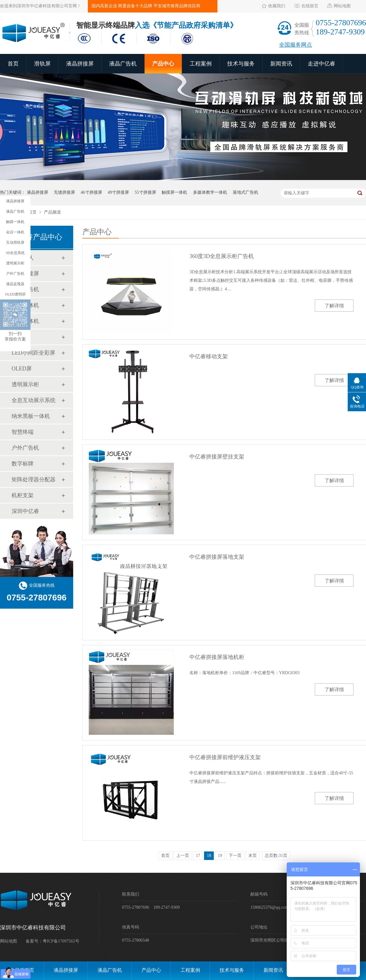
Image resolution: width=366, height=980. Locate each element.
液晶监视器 (15, 284)
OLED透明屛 (15, 294)
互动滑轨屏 (15, 242)
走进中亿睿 (321, 64)
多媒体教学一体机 (210, 192)
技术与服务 (241, 64)
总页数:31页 (276, 856)
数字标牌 (23, 464)
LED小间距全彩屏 (33, 353)
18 (209, 856)
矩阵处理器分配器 (34, 479)
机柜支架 (23, 495)
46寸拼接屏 (91, 192)
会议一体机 (25, 321)
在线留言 (310, 6)
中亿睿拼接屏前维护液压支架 (225, 757)
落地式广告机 (246, 192)
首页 (13, 64)
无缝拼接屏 (64, 192)
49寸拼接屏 (118, 192)
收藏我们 (277, 6)
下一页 (235, 856)
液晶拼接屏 (80, 64)
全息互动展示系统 (34, 400)
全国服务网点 (296, 45)
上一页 (183, 856)
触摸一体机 (25, 305)
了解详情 (334, 306)
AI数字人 (23, 258)
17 (198, 856)
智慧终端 (23, 432)
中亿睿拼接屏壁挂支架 (217, 457)
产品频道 (52, 212)
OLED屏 (22, 369)
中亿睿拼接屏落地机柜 (217, 657)
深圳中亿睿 (25, 511)
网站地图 (342, 6)
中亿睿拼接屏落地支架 (217, 557)
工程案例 (201, 64)
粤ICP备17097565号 (61, 941)
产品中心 (163, 64)
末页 (253, 856)
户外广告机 (25, 448)
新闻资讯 (281, 64)
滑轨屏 (42, 64)
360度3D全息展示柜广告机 (222, 256)
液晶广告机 (123, 64)
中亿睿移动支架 (209, 356)
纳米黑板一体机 (31, 416)
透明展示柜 (25, 384)
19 (220, 856)
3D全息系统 (15, 253)
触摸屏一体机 (174, 192)
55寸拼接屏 (145, 192)
